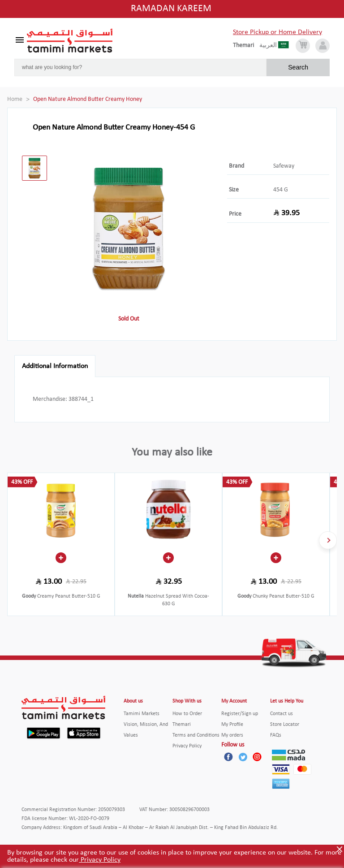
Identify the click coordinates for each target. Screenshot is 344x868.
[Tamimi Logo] (70, 41)
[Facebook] (228, 757)
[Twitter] (243, 757)
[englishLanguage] (246, 46)
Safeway (284, 166)
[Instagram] (257, 757)
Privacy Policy (100, 860)
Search (298, 67)
